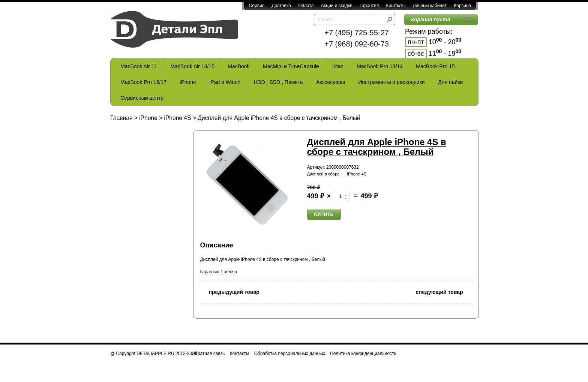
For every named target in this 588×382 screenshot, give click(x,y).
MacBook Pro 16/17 (143, 82)
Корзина (462, 6)
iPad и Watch (225, 82)
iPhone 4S (177, 118)
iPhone (188, 82)
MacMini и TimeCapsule (291, 66)
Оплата (306, 6)
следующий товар (444, 291)
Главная (121, 118)
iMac (338, 66)
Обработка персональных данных (290, 354)
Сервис (257, 6)
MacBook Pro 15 (435, 66)
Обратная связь (208, 354)
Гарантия (369, 6)
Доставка (281, 6)
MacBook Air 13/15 (192, 66)
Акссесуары (331, 82)
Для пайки (450, 82)
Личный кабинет (430, 6)
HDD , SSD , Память (278, 82)
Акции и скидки (337, 6)
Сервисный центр (142, 98)
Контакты (396, 6)
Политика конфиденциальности (363, 354)
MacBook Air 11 (139, 66)
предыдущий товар (230, 291)
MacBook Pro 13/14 (380, 66)
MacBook (238, 66)
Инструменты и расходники (391, 82)
